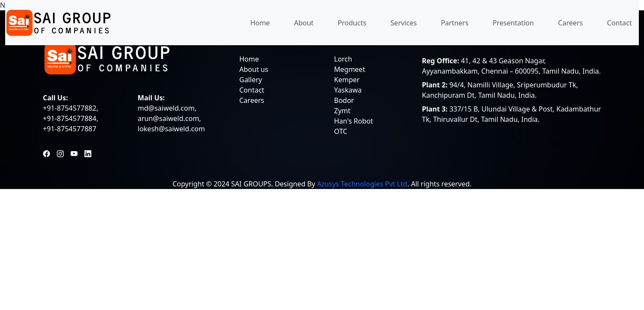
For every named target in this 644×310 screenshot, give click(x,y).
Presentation (513, 23)
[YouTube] (74, 153)
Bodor (344, 100)
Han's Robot (354, 121)
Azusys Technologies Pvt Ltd (362, 184)
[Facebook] (47, 153)
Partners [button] (454, 23)
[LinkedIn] (88, 153)
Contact (619, 23)
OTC (341, 131)
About (303, 23)
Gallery (251, 80)
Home (260, 23)
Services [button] (403, 23)
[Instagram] (60, 153)
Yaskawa (348, 90)
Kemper (347, 80)
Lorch (343, 59)
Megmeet (350, 69)
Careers (570, 23)
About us (254, 69)
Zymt (342, 111)
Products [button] (352, 23)
